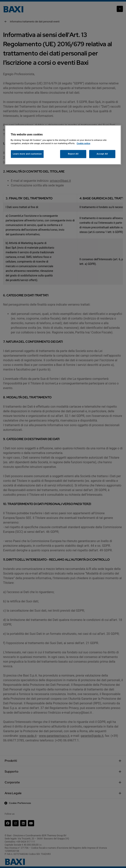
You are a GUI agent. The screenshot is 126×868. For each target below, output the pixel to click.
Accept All (102, 154)
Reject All (73, 154)
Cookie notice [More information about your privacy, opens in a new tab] (84, 143)
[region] (63, 145)
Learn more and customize (27, 154)
